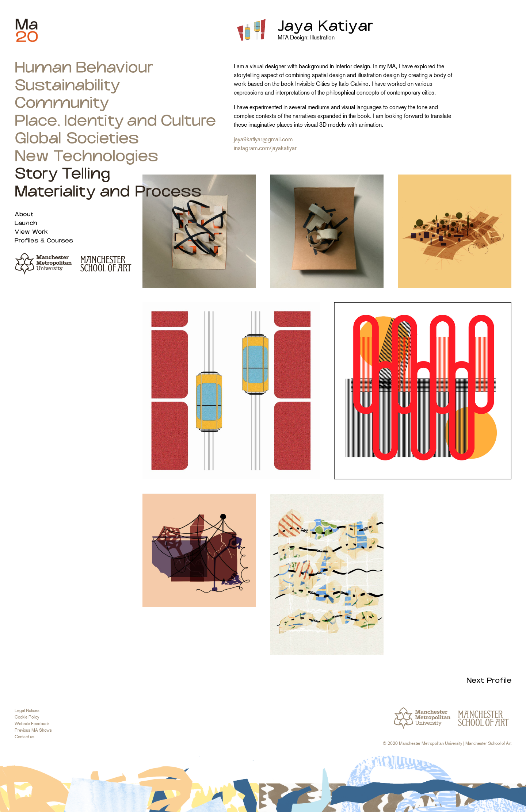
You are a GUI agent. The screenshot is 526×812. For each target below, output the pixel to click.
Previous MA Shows (33, 730)
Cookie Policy (27, 717)
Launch (26, 223)
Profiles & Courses (44, 241)
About (24, 215)
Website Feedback (32, 724)
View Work (31, 232)
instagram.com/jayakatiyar (265, 148)
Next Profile (489, 681)
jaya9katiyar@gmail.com (263, 139)
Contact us (24, 737)
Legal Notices (27, 710)
